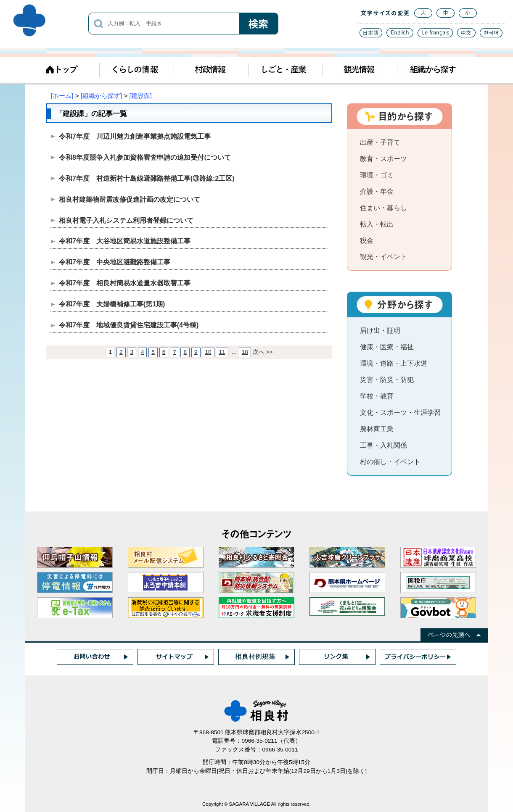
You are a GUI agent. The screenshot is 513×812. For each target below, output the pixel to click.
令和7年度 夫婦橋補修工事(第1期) (112, 304)
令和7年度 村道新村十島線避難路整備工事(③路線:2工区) (147, 178)
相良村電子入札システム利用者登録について (126, 220)
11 (222, 352)
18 (245, 352)
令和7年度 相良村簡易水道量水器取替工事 (125, 283)
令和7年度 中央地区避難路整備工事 (115, 262)
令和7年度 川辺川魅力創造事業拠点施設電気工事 (135, 136)
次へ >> (263, 352)
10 (208, 352)
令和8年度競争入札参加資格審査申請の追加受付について (145, 157)
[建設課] (141, 96)
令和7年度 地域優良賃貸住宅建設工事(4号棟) (129, 325)
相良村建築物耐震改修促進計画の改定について (130, 199)
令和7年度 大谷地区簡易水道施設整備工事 (125, 241)
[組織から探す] (101, 96)
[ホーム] (62, 96)
